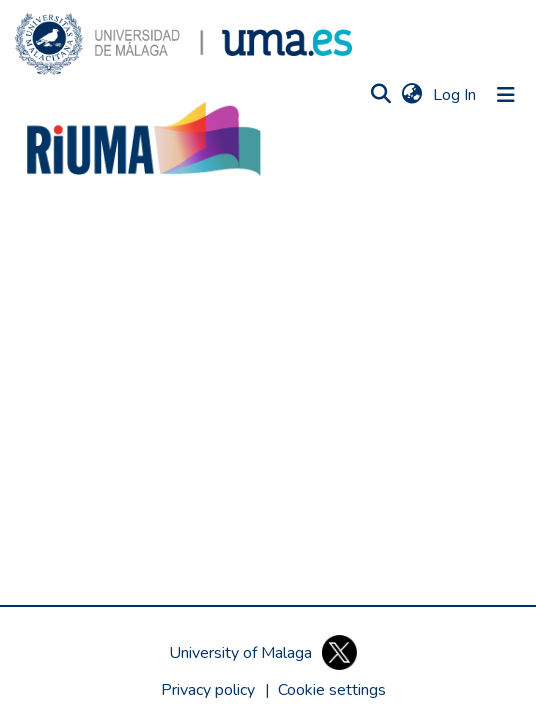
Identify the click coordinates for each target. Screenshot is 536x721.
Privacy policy (208, 690)
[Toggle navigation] (506, 95)
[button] (183, 44)
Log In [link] (455, 95)
